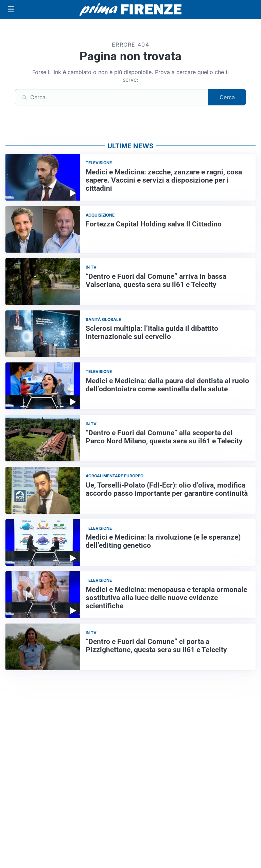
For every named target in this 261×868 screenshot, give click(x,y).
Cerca (227, 97)
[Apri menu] (11, 10)
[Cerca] (112, 97)
